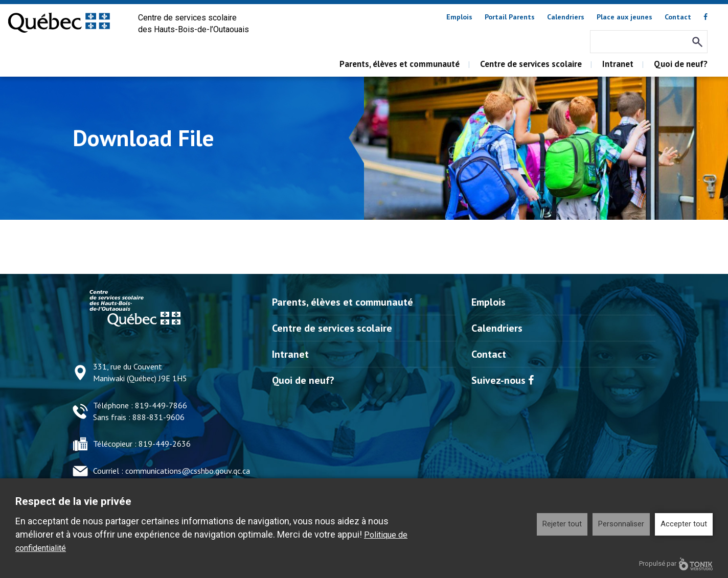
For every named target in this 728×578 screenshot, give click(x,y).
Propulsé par (676, 564)
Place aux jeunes (624, 17)
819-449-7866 (161, 405)
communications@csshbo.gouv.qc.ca (188, 471)
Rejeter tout (562, 524)
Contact (678, 17)
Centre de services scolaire (531, 64)
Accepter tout (684, 524)
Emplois (459, 17)
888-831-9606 (158, 417)
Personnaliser (621, 524)
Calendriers (566, 17)
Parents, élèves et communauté (400, 64)
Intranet (618, 64)
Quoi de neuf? (681, 64)
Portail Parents (510, 17)
